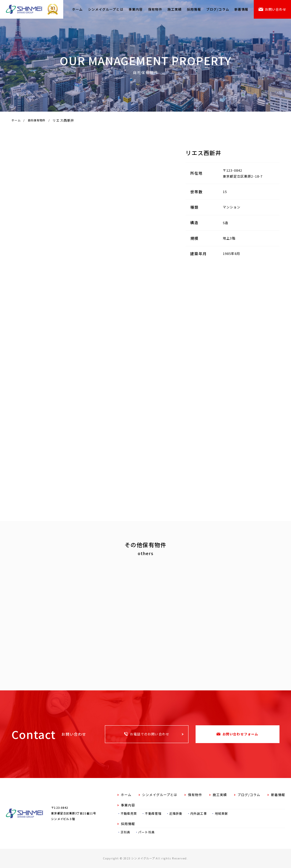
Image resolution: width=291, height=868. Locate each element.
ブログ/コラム (218, 9)
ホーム (77, 9)
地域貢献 (221, 813)
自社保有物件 (37, 120)
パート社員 (147, 832)
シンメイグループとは (106, 9)
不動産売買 (129, 813)
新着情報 (241, 9)
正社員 (125, 832)
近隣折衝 (176, 813)
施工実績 (175, 9)
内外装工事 (199, 813)
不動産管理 (153, 813)
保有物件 (155, 9)
